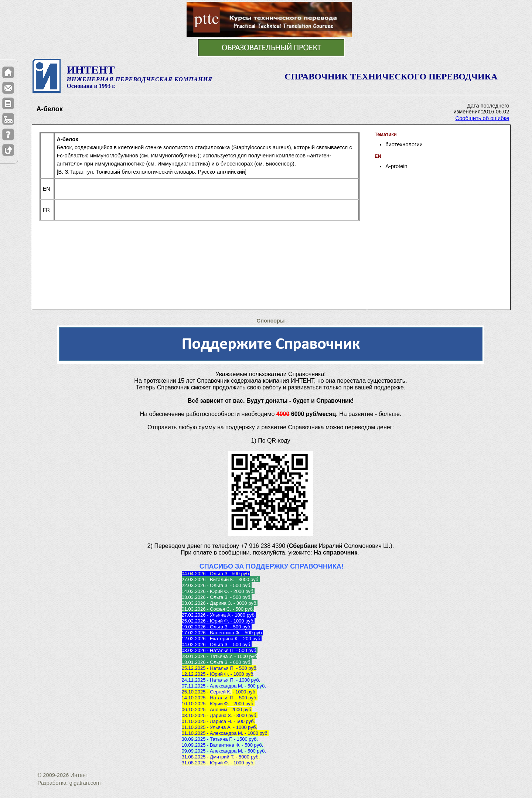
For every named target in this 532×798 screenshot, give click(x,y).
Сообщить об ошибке (482, 118)
